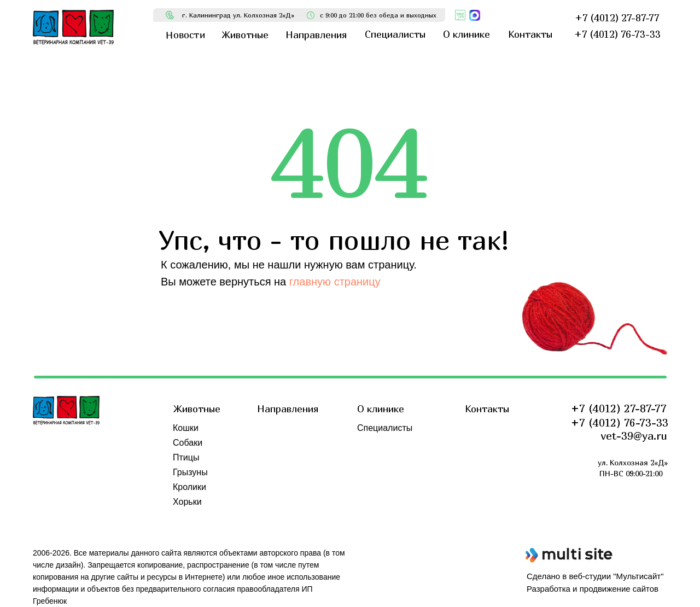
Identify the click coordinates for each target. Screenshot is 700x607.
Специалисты (385, 428)
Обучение (377, 472)
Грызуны (190, 472)
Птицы (186, 457)
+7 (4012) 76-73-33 (620, 422)
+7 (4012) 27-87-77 (619, 408)
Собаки (188, 443)
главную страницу (335, 282)
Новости (374, 443)
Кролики (189, 487)
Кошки (186, 428)
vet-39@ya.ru (634, 436)
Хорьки (187, 502)
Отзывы (373, 457)
